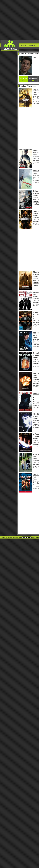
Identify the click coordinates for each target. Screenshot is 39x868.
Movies (24, 45)
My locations (33, 79)
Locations (32, 45)
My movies (24, 79)
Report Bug (4, 537)
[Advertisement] (19, 20)
